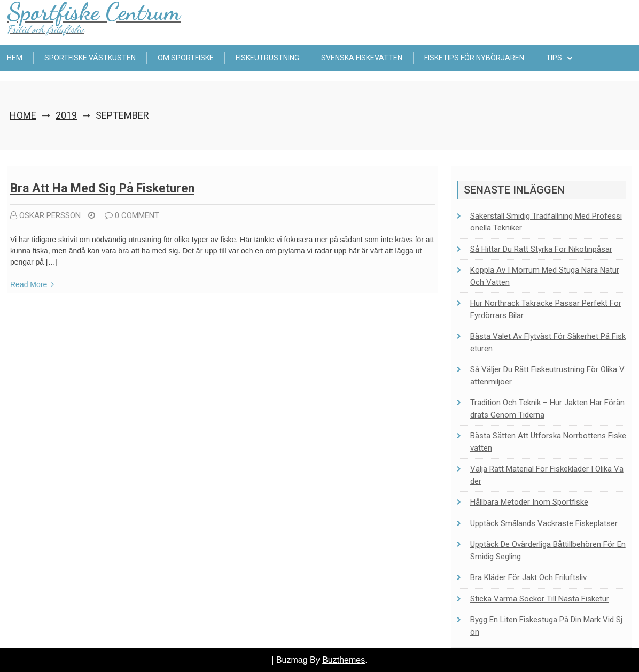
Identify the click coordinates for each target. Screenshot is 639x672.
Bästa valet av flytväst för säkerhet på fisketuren (548, 342)
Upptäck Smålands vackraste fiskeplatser (544, 523)
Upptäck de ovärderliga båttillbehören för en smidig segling (548, 550)
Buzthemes (344, 660)
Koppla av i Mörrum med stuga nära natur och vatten (545, 276)
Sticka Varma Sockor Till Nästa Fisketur (540, 599)
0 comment (132, 215)
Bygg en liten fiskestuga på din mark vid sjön (546, 626)
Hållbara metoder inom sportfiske (529, 502)
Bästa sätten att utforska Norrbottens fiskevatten (548, 442)
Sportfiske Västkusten (90, 58)
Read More (32, 284)
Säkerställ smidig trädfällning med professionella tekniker (546, 222)
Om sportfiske (186, 58)
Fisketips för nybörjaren (474, 58)
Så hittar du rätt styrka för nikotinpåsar (541, 249)
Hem (15, 58)
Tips (554, 58)
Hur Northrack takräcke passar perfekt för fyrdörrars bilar (546, 309)
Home (23, 115)
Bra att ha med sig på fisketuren (102, 188)
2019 (66, 115)
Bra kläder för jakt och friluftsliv (528, 577)
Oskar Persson (45, 215)
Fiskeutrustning (267, 58)
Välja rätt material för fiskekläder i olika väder (547, 475)
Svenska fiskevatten (362, 58)
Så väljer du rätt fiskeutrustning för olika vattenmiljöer (547, 376)
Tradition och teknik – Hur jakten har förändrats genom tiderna (547, 409)
